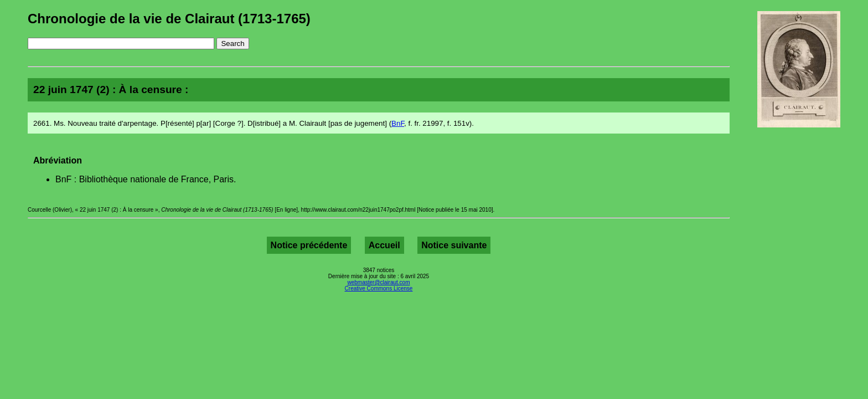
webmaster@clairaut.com (379, 282)
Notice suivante (454, 245)
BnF (398, 123)
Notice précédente (309, 245)
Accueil (384, 245)
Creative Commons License (379, 288)
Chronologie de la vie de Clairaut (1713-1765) (169, 19)
